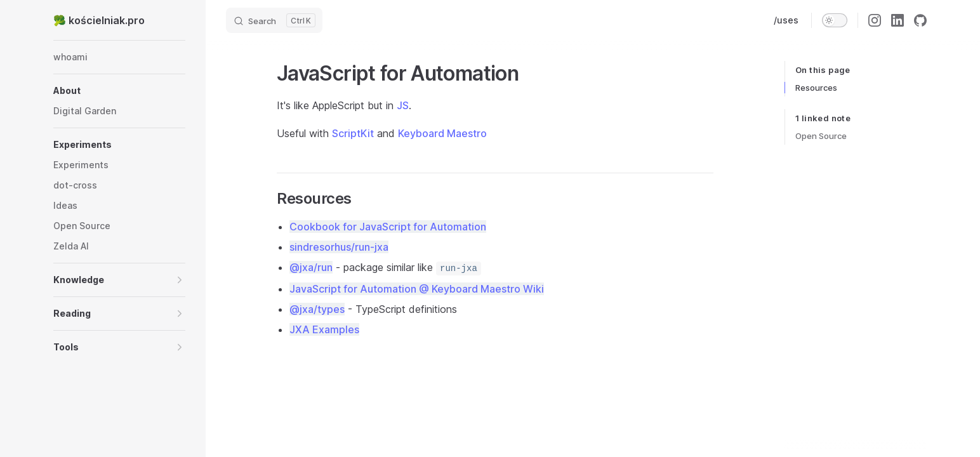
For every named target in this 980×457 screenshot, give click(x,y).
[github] (920, 20)
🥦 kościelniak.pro (99, 20)
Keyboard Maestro (442, 133)
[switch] (835, 20)
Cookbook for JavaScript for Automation (388, 227)
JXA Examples (324, 329)
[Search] (274, 20)
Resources (816, 88)
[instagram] (875, 20)
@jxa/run (311, 267)
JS (403, 105)
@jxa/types (317, 309)
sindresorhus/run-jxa (339, 247)
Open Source (821, 136)
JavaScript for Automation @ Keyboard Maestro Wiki (417, 289)
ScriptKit (353, 133)
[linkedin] (897, 20)
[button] (119, 91)
